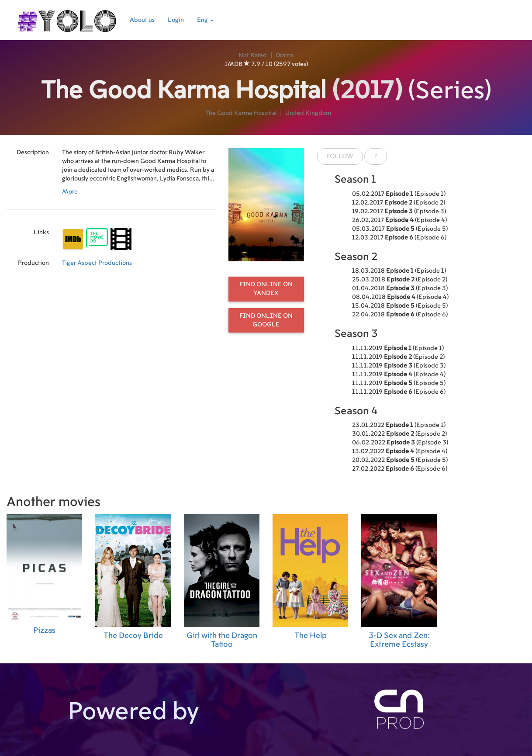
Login (176, 20)
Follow (340, 156)
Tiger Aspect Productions (97, 263)
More (70, 192)
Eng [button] (205, 20)
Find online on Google (266, 320)
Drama (285, 55)
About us (142, 20)
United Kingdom (308, 113)
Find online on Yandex (266, 289)
